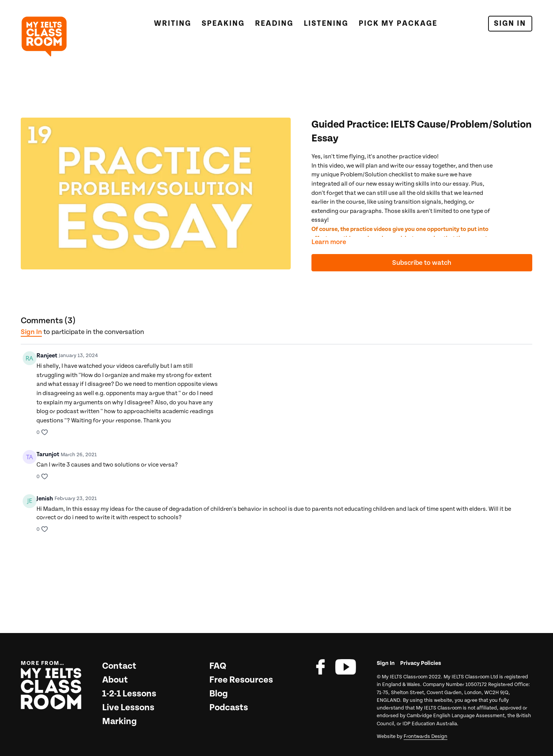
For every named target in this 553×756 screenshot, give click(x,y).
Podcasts (229, 708)
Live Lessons (128, 708)
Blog (219, 694)
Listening (326, 23)
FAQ (218, 666)
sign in (31, 332)
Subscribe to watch (422, 263)
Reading (274, 23)
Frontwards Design (426, 736)
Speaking (223, 23)
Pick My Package (398, 23)
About (115, 680)
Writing (173, 23)
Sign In (510, 23)
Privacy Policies (421, 663)
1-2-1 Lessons (129, 694)
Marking (119, 721)
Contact (119, 666)
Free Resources (241, 680)
